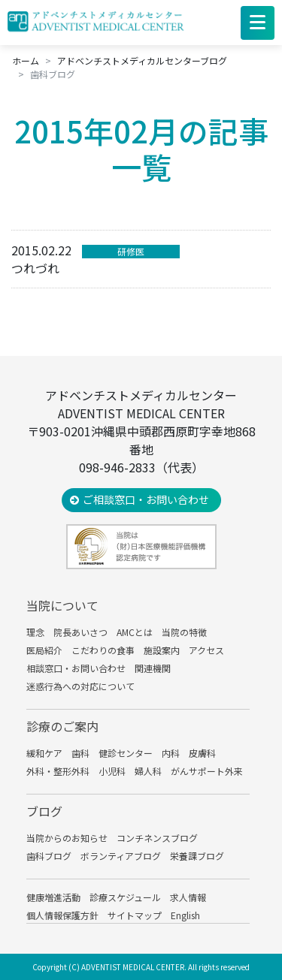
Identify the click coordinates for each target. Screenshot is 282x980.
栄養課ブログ (197, 856)
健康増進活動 (53, 897)
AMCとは (135, 632)
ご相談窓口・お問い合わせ (146, 499)
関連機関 (153, 668)
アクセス (206, 650)
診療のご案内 (62, 726)
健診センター (126, 753)
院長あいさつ (80, 632)
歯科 (80, 753)
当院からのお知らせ (67, 838)
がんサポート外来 (207, 771)
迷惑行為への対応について (80, 686)
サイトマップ (135, 915)
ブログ (44, 811)
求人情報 (188, 897)
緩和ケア (44, 753)
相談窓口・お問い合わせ (76, 668)
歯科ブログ (49, 856)
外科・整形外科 (58, 771)
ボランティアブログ (121, 856)
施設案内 (162, 650)
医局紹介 (44, 650)
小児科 (112, 771)
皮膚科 (202, 753)
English (185, 915)
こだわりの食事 (103, 650)
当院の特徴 (184, 632)
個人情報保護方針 (62, 915)
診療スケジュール (125, 897)
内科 (171, 753)
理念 (35, 632)
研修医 (131, 251)
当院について (62, 605)
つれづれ (35, 268)
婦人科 (148, 771)
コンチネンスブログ (157, 838)
